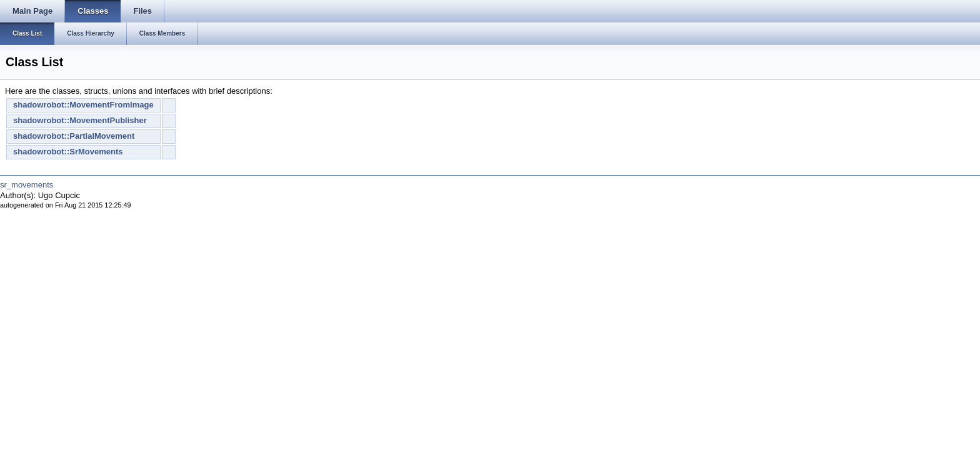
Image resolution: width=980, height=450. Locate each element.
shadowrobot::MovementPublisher (80, 120)
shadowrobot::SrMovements (68, 152)
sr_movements (27, 185)
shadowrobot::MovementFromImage (83, 105)
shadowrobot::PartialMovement (74, 136)
